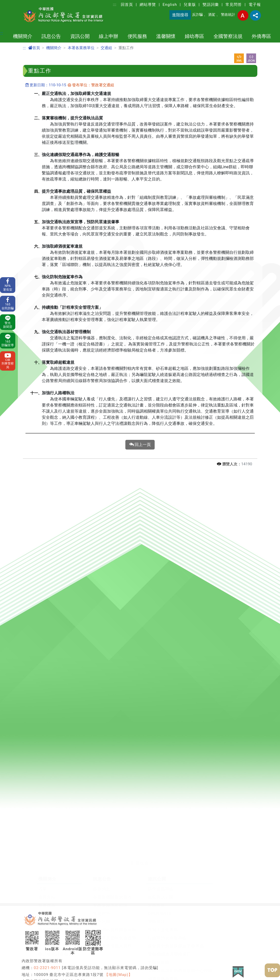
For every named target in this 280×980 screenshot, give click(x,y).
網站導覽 (148, 5)
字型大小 (243, 15)
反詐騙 (197, 15)
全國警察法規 (228, 36)
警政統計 (228, 15)
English (170, 5)
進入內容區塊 (12, 3)
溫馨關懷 (166, 36)
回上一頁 (140, 445)
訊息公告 (51, 36)
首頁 (34, 48)
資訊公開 (80, 36)
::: (115, 5)
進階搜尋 (180, 15)
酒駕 (212, 15)
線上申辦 (109, 36)
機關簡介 (23, 36)
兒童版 (190, 5)
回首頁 (127, 5)
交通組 (106, 48)
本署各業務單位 (81, 48)
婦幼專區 (194, 36)
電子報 (255, 5)
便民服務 (137, 36)
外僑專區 (261, 36)
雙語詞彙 (211, 5)
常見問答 (234, 5)
